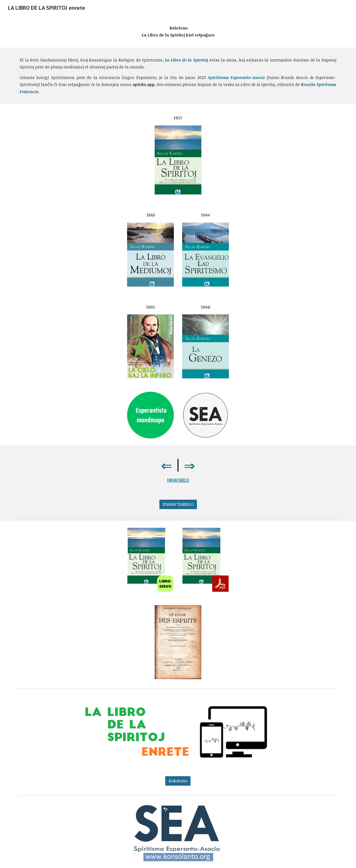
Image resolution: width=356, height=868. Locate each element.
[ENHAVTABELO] (178, 505)
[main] (178, 32)
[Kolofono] (178, 781)
